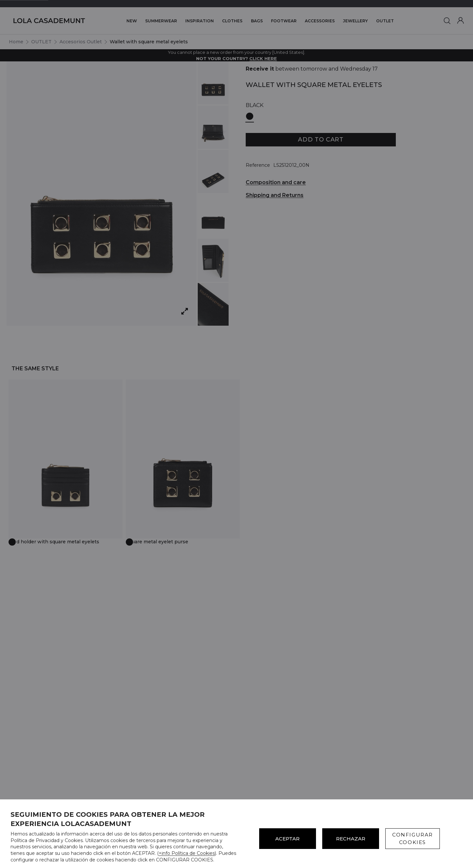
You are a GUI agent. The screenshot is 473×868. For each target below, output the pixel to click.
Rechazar (351, 839)
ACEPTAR (287, 839)
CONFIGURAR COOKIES (413, 838)
